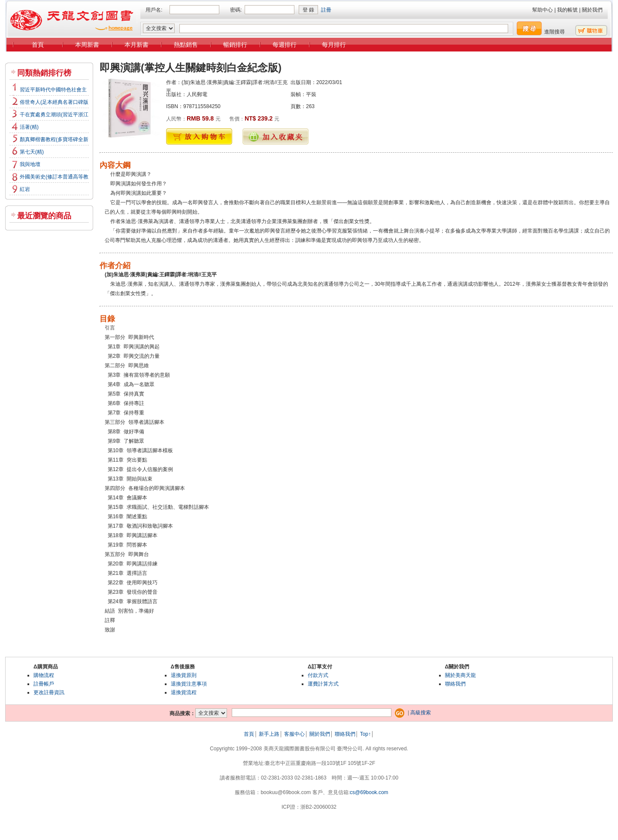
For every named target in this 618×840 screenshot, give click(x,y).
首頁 (38, 45)
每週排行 (285, 45)
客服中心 (294, 734)
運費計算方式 (323, 684)
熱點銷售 (186, 45)
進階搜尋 (554, 32)
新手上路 (269, 734)
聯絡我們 (455, 684)
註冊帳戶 (44, 684)
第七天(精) (32, 152)
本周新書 (87, 45)
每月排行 (334, 45)
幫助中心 (542, 10)
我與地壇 (30, 164)
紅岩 (25, 189)
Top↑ (365, 734)
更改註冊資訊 (49, 692)
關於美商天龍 (460, 675)
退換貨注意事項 (189, 684)
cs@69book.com (369, 792)
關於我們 (592, 10)
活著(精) (29, 127)
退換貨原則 (184, 675)
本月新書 (136, 45)
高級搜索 (421, 713)
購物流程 (44, 675)
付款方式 (318, 675)
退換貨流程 (184, 692)
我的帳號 (567, 10)
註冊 (326, 10)
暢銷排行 (235, 45)
